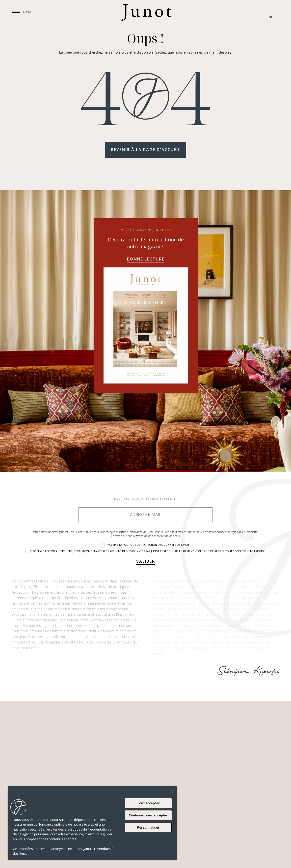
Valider (146, 561)
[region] (92, 823)
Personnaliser (148, 827)
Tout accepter (148, 803)
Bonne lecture (145, 259)
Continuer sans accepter (148, 815)
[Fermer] (172, 792)
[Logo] (146, 12)
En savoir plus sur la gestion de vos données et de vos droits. (145, 536)
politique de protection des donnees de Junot (156, 545)
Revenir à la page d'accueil (146, 150)
